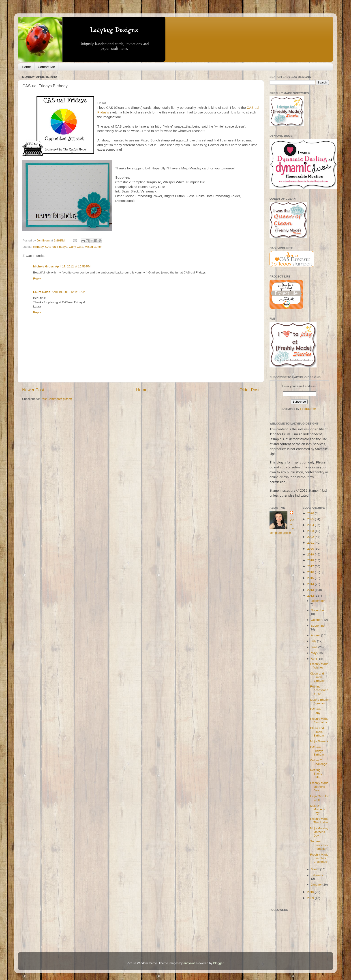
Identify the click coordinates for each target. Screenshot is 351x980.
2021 (311, 543)
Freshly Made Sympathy (319, 721)
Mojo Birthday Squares (319, 701)
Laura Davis (42, 292)
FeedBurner (308, 409)
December (318, 601)
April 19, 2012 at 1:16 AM (68, 292)
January (317, 885)
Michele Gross (43, 266)
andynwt (189, 963)
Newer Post (33, 390)
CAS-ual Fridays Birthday (317, 751)
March (316, 869)
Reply (37, 279)
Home (26, 67)
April (314, 659)
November (318, 610)
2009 (311, 898)
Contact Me (46, 67)
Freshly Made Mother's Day (319, 787)
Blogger (218, 963)
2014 (311, 584)
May (314, 653)
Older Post (249, 390)
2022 (311, 537)
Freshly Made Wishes (319, 666)
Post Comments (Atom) (56, 399)
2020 (311, 549)
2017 (311, 566)
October (317, 620)
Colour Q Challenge (319, 762)
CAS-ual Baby (316, 711)
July (314, 641)
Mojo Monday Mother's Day (319, 832)
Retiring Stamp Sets (316, 774)
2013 (311, 590)
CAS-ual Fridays (56, 247)
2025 (311, 519)
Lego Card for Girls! (319, 798)
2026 (311, 513)
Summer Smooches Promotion (319, 845)
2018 (311, 560)
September (318, 626)
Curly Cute (76, 247)
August (316, 635)
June (315, 647)
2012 (311, 596)
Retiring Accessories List (319, 690)
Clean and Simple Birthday (317, 677)
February (317, 875)
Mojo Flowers (319, 741)
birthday (38, 247)
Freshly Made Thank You (319, 821)
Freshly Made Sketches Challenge (319, 858)
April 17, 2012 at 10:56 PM (73, 266)
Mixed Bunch (94, 247)
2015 (311, 578)
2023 (311, 531)
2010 (311, 892)
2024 (311, 525)
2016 (311, 572)
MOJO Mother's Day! (317, 809)
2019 (311, 554)
